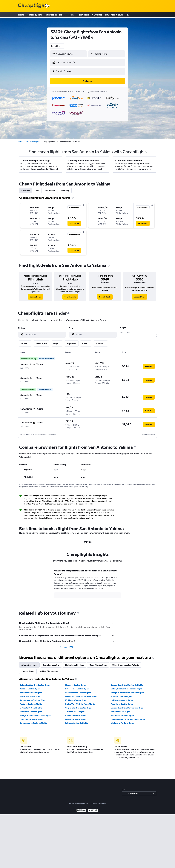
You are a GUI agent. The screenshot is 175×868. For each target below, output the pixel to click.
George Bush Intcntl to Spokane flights (128, 706)
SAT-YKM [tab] (88, 540)
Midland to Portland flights (122, 721)
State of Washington (33, 139)
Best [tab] (37, 188)
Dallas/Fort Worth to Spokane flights (81, 694)
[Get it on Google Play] (81, 808)
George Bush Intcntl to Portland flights (127, 690)
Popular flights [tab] (28, 669)
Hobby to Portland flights (31, 690)
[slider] (158, 333)
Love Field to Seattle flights (77, 687)
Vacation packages (55, 15)
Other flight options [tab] (98, 663)
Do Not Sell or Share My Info (79, 801)
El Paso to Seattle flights (121, 694)
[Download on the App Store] (93, 808)
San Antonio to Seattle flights (78, 690)
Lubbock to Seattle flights (77, 721)
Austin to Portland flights (31, 694)
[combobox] (57, 46)
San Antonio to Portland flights (33, 698)
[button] (67, 62)
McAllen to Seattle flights (76, 698)
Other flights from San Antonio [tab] (126, 663)
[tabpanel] (87, 584)
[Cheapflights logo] (33, 6)
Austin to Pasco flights (75, 709)
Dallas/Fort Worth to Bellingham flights (128, 717)
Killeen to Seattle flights (76, 713)
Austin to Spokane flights (31, 702)
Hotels (71, 15)
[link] (35, 295)
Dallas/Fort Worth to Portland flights (127, 687)
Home (21, 15)
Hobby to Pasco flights (121, 709)
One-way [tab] (65, 188)
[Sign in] (128, 15)
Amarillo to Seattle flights (122, 702)
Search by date (35, 15)
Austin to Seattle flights (30, 687)
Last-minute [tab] (50, 188)
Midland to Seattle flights (31, 709)
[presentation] (92, 38)
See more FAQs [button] (67, 645)
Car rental (97, 15)
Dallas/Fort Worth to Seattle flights (35, 683)
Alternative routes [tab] (29, 663)
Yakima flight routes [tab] (49, 669)
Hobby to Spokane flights (122, 698)
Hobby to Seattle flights (76, 683)
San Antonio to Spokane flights (33, 721)
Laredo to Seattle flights (76, 717)
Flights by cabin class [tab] (74, 663)
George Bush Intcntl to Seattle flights (127, 683)
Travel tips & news (114, 15)
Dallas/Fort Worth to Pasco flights (80, 702)
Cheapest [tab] (26, 188)
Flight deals (83, 15)
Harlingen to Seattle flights (32, 717)
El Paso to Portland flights (31, 706)
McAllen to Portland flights (122, 713)
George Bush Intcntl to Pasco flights (35, 713)
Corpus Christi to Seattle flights (79, 706)
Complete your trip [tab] (51, 663)
